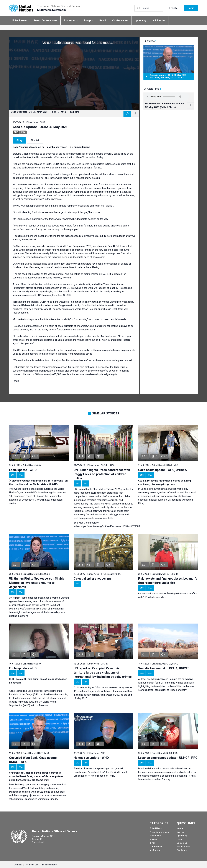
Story (19, 140)
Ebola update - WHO (23, 470)
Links (179, 839)
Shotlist (35, 140)
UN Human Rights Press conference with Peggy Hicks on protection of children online (102, 474)
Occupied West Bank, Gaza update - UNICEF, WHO (34, 760)
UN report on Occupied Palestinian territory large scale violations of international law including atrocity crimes (103, 672)
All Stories (159, 20)
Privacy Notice (49, 865)
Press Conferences (45, 20)
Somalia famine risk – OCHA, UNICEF (164, 668)
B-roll (103, 20)
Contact (18, 865)
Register (174, 8)
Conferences (120, 20)
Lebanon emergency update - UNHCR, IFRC (168, 758)
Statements (71, 20)
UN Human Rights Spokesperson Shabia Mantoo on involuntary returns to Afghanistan (37, 583)
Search (180, 832)
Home (180, 828)
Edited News (20, 20)
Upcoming (140, 20)
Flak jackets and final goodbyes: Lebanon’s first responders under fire (168, 581)
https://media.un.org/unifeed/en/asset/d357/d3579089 (110, 526)
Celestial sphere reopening (92, 579)
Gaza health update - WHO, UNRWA (162, 470)
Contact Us (182, 843)
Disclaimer (182, 850)
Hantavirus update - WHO (91, 758)
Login (191, 8)
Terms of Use (183, 847)
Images (89, 20)
